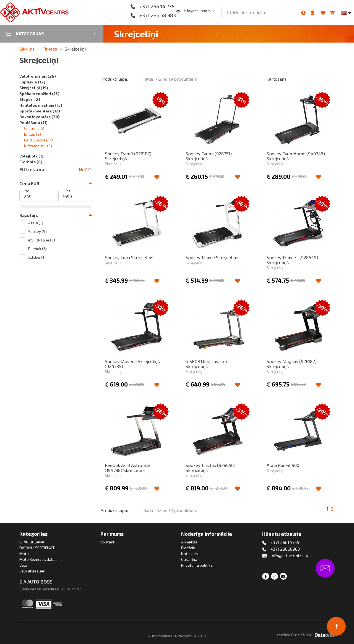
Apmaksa (189, 542)
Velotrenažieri (38, 76)
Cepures (34, 128)
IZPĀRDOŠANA (32, 542)
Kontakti (108, 542)
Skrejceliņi (75, 49)
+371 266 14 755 (157, 7)
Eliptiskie (32, 82)
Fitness (50, 49)
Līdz (67, 191)
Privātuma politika (197, 565)
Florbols (31, 162)
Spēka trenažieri (39, 94)
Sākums (27, 49)
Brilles (32, 134)
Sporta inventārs (40, 111)
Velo (23, 565)
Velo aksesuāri (32, 571)
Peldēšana (33, 123)
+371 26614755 (285, 542)
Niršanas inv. (38, 146)
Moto (24, 554)
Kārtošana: (277, 79)
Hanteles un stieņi (41, 105)
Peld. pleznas (38, 140)
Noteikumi (190, 554)
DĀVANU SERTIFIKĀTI (37, 548)
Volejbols (31, 156)
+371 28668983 (285, 549)
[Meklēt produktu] (257, 12)
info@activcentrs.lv (199, 11)
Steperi (30, 99)
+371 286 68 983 (158, 15)
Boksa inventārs (40, 117)
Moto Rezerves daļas (38, 559)
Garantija (189, 559)
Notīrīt (85, 169)
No (27, 191)
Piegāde (188, 548)
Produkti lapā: (114, 79)
